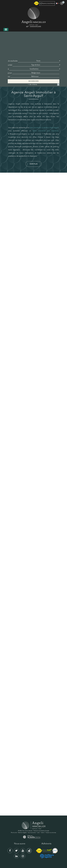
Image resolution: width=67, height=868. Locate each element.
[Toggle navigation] (6, 29)
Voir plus (34, 164)
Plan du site (14, 833)
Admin (43, 833)
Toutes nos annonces (51, 833)
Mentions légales (22, 833)
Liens (38, 833)
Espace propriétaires (47, 3)
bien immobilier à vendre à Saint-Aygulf (44, 128)
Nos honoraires (32, 833)
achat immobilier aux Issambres (46, 131)
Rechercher (33, 81)
